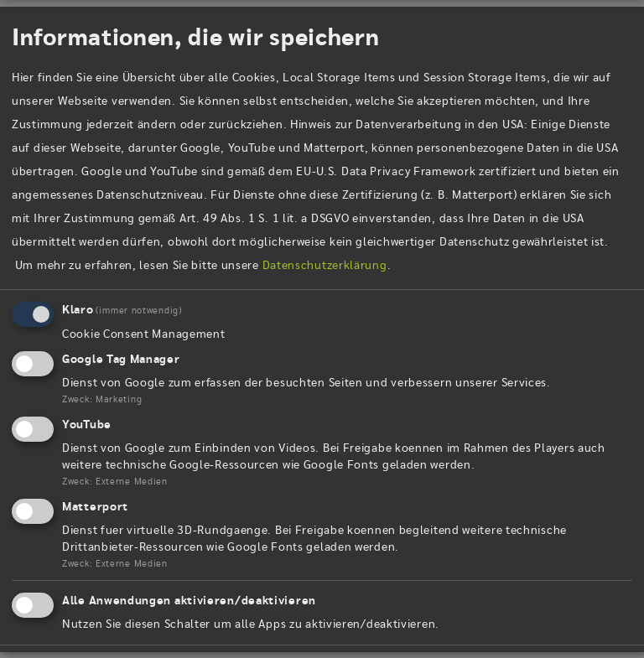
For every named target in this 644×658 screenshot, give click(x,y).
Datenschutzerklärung (325, 267)
